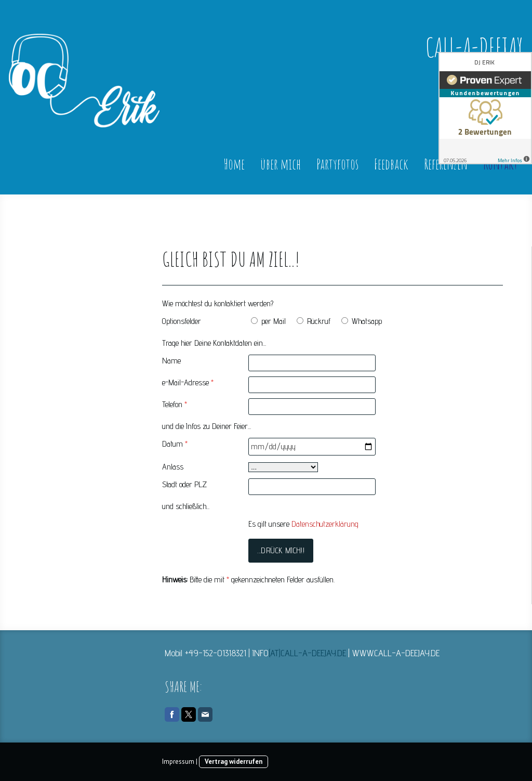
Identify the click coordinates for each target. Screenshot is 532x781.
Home (234, 164)
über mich (281, 164)
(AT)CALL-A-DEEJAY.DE (307, 653)
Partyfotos (337, 164)
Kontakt (501, 164)
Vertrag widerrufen (234, 762)
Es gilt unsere (303, 524)
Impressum (178, 762)
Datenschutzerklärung (325, 524)
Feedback (391, 164)
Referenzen (446, 164)
